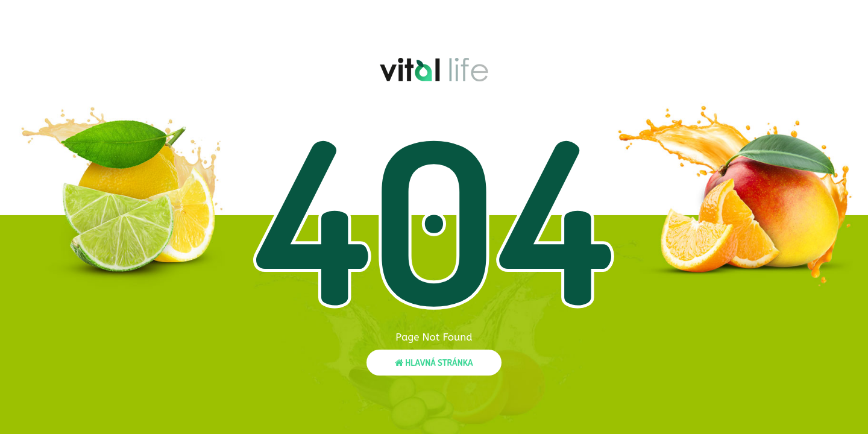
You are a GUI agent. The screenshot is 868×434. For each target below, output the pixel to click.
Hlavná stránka (434, 363)
